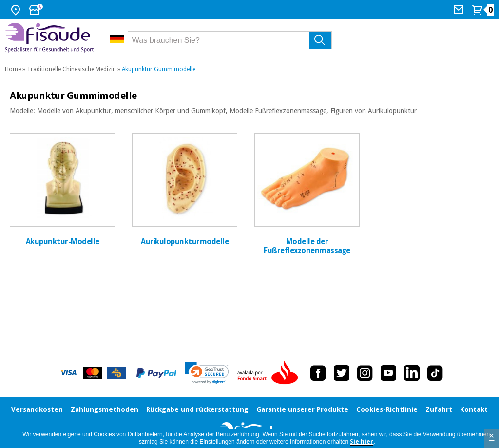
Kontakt (474, 409)
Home (13, 69)
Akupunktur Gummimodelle (159, 69)
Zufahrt (439, 409)
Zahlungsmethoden (105, 409)
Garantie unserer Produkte (302, 409)
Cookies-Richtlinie (387, 409)
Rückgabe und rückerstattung (197, 409)
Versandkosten (37, 409)
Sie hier (362, 442)
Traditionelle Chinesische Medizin (71, 69)
